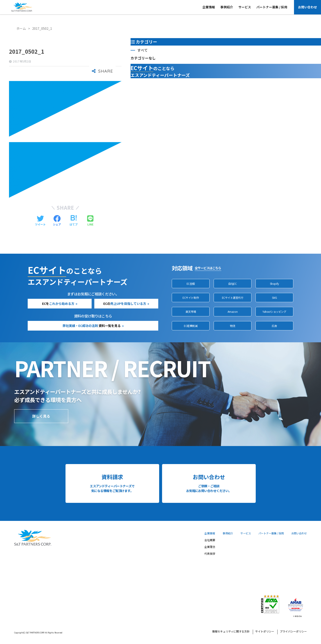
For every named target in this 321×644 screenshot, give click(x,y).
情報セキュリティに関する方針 (231, 632)
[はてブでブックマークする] (74, 221)
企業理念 (210, 547)
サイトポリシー (265, 632)
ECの (125, 304)
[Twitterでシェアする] (40, 221)
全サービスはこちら (208, 268)
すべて (142, 50)
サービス (245, 7)
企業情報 (209, 7)
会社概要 (210, 540)
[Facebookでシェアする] (57, 221)
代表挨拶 (210, 554)
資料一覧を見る (92, 326)
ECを (58, 304)
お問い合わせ (307, 7)
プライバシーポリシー (293, 632)
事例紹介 (227, 7)
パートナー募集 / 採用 (272, 7)
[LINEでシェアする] (90, 221)
